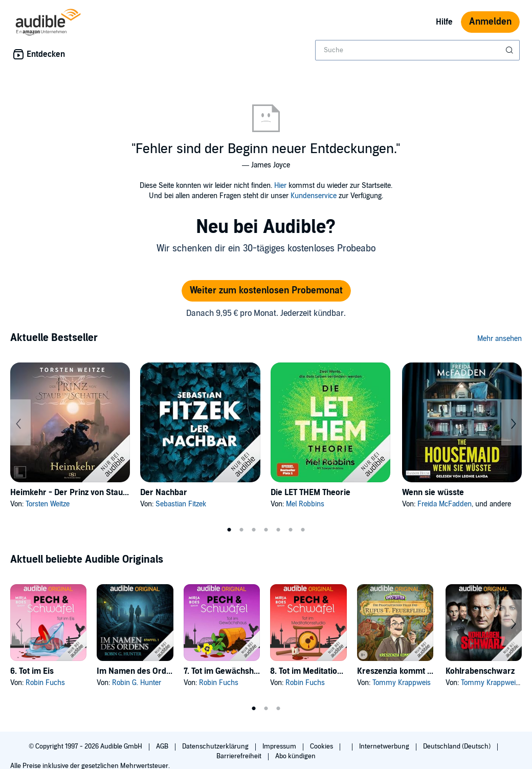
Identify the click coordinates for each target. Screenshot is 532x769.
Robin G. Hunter (137, 683)
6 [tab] (291, 530)
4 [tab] (266, 530)
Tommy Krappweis (402, 683)
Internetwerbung (385, 746)
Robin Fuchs (45, 683)
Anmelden (490, 22)
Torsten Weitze (48, 504)
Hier (280, 186)
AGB (163, 746)
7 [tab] (303, 530)
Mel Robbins (305, 504)
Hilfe (444, 22)
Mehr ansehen (500, 339)
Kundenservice (314, 196)
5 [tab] (278, 530)
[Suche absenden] (511, 50)
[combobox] (417, 50)
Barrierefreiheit (240, 756)
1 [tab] (229, 530)
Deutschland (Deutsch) (458, 746)
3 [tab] (254, 530)
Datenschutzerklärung (216, 746)
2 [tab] (241, 530)
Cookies (322, 746)
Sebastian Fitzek (181, 504)
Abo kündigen (295, 756)
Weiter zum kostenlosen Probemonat (266, 291)
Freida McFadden (445, 504)
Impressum (280, 746)
